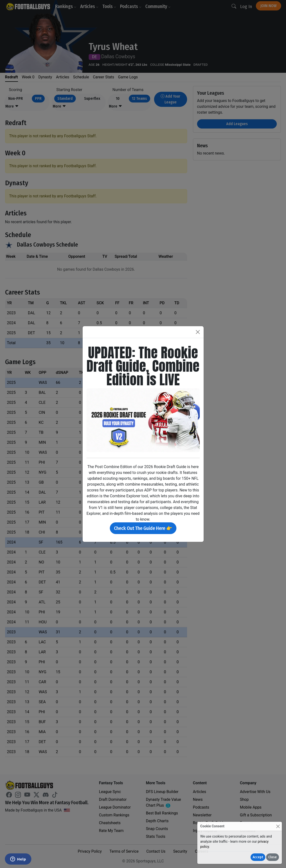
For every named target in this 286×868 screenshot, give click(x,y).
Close (273, 857)
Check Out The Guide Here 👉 (143, 528)
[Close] (278, 826)
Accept (258, 857)
